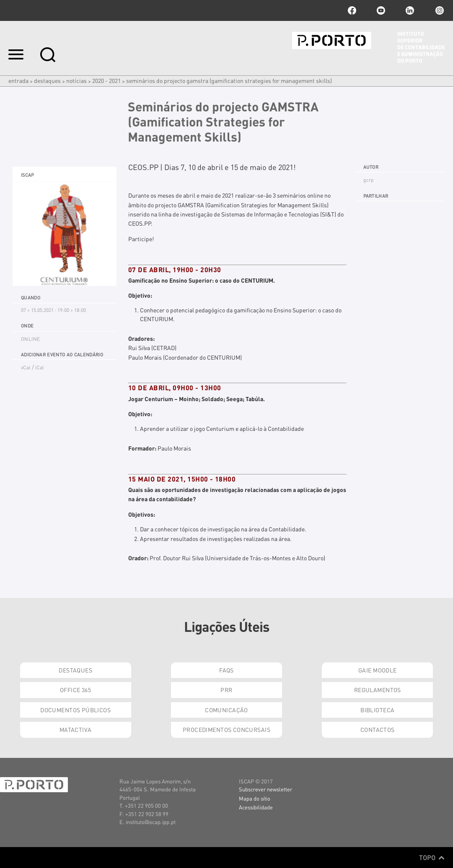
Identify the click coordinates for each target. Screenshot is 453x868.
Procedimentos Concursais (226, 729)
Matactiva (76, 729)
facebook (352, 10)
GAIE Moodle (378, 670)
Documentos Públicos (75, 710)
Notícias (76, 80)
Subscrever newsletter (265, 789)
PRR (226, 690)
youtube (381, 10)
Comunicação (226, 710)
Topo (432, 858)
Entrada (18, 80)
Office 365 (75, 690)
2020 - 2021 (106, 80)
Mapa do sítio (255, 798)
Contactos (378, 729)
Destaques (47, 80)
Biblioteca (377, 710)
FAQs (226, 670)
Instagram (439, 10)
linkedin (410, 10)
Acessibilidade (256, 807)
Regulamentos (378, 690)
